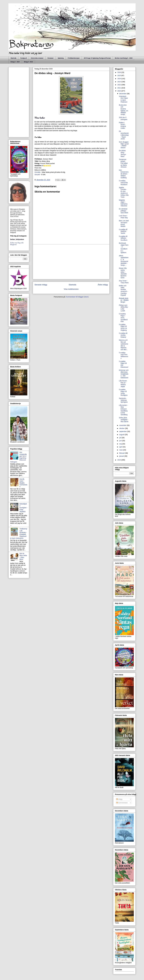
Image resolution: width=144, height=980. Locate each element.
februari (122, 453)
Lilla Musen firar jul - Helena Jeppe (123, 384)
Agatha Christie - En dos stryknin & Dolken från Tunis (124, 192)
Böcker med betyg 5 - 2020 (124, 58)
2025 (119, 75)
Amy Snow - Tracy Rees (124, 282)
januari (122, 456)
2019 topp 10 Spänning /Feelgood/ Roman (97, 58)
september (123, 431)
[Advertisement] (71, 262)
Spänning (61, 58)
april (121, 447)
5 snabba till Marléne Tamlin (123, 231)
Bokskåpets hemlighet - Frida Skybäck (23, 508)
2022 (119, 85)
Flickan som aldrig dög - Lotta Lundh (124, 308)
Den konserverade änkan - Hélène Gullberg (124, 174)
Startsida (13, 58)
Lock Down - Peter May (123, 217)
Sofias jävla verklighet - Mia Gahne (124, 420)
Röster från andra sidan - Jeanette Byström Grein (123, 273)
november (123, 425)
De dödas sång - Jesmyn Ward (122, 153)
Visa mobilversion (71, 289)
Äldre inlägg (103, 285)
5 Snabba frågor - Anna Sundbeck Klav (123, 318)
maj (121, 444)
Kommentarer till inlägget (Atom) (77, 297)
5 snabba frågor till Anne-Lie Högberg (123, 327)
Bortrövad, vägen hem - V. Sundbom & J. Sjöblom (124, 248)
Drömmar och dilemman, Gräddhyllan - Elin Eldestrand (124, 374)
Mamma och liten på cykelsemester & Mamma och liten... (123, 345)
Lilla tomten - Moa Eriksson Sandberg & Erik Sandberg (123, 410)
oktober (122, 428)
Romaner (51, 58)
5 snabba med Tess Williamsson (124, 356)
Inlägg (119, 799)
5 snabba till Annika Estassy (123, 335)
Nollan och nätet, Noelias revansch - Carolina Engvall (123, 290)
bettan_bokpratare (17, 239)
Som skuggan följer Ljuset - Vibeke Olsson (124, 145)
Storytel (37, 174)
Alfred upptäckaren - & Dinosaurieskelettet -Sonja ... (124, 260)
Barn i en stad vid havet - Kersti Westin (124, 223)
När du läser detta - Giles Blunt (23, 556)
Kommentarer (122, 803)
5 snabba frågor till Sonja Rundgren (123, 392)
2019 (119, 460)
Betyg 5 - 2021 (15, 62)
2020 (119, 91)
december (123, 94)
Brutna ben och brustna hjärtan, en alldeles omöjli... (123, 110)
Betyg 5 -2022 (28, 62)
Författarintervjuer (74, 58)
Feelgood (24, 58)
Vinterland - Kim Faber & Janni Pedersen (123, 99)
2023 (119, 82)
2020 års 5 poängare (123, 118)
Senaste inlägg (41, 285)
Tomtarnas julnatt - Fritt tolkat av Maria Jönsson (123, 163)
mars (121, 450)
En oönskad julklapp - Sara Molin (124, 211)
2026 (119, 72)
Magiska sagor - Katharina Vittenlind (123, 203)
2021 (119, 88)
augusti (122, 435)
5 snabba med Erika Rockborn (123, 183)
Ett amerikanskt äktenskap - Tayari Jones (124, 135)
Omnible (37, 172)
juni (121, 441)
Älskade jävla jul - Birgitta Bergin (124, 300)
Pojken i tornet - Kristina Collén (122, 125)
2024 (119, 79)
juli (120, 438)
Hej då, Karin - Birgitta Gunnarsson (23, 483)
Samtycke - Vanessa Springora (123, 400)
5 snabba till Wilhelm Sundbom (123, 238)
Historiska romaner (37, 58)
